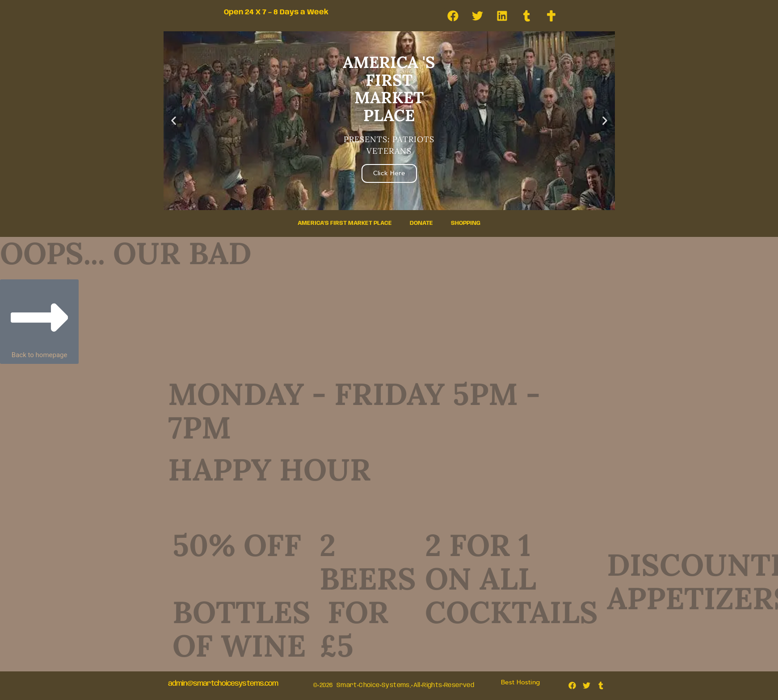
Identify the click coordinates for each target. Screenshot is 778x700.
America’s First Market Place (345, 223)
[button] (174, 121)
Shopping (466, 223)
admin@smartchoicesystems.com (223, 684)
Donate (421, 223)
